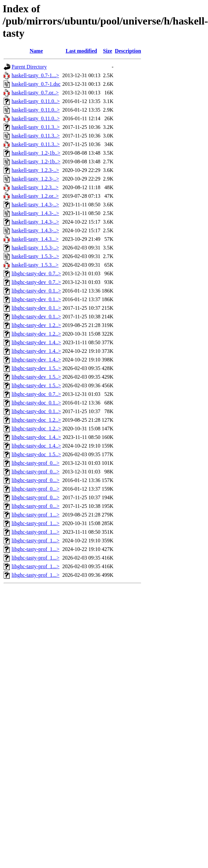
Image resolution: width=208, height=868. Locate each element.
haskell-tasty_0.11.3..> (36, 127)
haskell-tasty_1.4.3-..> (35, 205)
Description (128, 51)
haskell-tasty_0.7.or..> (35, 93)
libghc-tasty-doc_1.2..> (36, 420)
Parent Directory (29, 67)
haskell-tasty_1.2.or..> (35, 196)
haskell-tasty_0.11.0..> (36, 101)
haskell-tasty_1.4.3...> (35, 239)
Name (36, 51)
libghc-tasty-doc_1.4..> (36, 437)
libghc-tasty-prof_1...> (36, 515)
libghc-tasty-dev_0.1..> (36, 291)
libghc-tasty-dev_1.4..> (36, 342)
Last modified (81, 51)
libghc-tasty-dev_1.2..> (36, 325)
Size (108, 51)
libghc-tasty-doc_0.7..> (36, 394)
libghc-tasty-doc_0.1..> (36, 403)
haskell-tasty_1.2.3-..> (35, 170)
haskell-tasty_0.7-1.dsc (36, 84)
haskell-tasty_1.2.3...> (35, 187)
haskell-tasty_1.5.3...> (35, 265)
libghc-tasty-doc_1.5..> (36, 454)
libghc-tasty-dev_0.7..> (36, 273)
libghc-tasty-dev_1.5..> (36, 368)
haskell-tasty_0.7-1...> (35, 75)
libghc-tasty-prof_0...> (36, 463)
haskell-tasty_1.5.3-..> (35, 248)
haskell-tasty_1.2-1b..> (36, 153)
